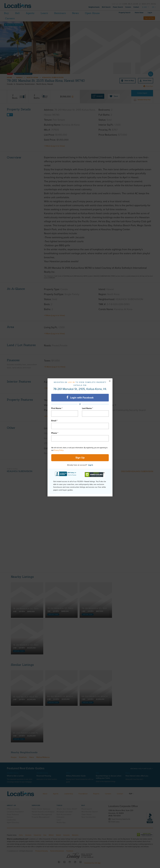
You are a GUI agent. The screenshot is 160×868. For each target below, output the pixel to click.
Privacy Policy (59, 450)
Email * (54, 421)
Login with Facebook (80, 397)
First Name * (57, 408)
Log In (91, 465)
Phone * (55, 433)
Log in (71, 382)
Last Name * (87, 408)
